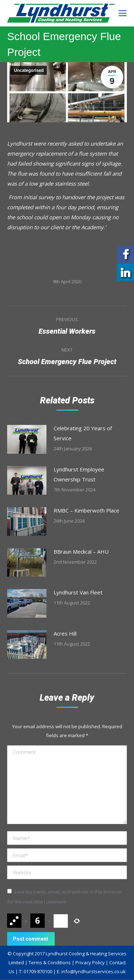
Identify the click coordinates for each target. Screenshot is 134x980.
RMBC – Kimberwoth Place (86, 510)
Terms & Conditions (50, 962)
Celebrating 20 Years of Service (83, 433)
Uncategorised (29, 70)
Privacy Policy (90, 962)
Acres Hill (65, 633)
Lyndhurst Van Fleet (78, 592)
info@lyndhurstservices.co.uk (94, 971)
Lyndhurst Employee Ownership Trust (79, 474)
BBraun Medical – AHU (81, 552)
